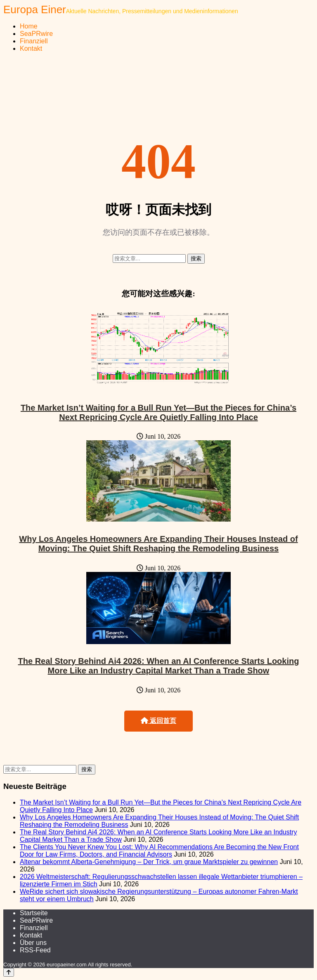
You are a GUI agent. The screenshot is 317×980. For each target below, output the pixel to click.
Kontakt (31, 48)
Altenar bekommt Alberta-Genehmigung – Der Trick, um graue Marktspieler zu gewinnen (149, 862)
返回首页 (158, 721)
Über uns (33, 943)
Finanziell (34, 41)
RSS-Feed (35, 950)
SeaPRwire (36, 34)
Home (29, 26)
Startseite (34, 913)
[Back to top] (9, 972)
